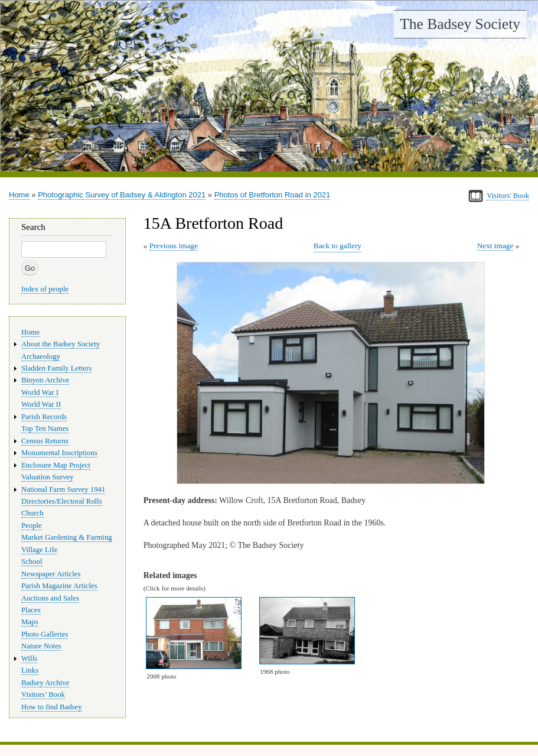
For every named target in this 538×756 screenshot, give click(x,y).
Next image (495, 246)
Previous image (174, 246)
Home (19, 195)
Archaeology (41, 356)
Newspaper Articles (51, 574)
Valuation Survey (47, 477)
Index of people (45, 289)
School (32, 562)
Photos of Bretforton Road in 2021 (273, 195)
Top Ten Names (45, 429)
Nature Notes (41, 646)
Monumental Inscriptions (59, 453)
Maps (30, 622)
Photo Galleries (45, 634)
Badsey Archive (45, 683)
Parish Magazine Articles (59, 586)
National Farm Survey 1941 (63, 489)
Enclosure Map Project (56, 465)
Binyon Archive (45, 380)
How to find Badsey (52, 707)
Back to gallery (338, 246)
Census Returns (45, 441)
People (32, 525)
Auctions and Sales (50, 598)
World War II (41, 404)
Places (31, 610)
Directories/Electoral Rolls (62, 501)
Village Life (39, 550)
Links (30, 670)
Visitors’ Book (43, 695)
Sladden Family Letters (56, 368)
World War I (40, 392)
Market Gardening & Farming (67, 537)
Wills (29, 658)
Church (32, 513)
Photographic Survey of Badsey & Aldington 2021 (122, 195)
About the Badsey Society (61, 344)
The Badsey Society (460, 24)
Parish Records (44, 417)
